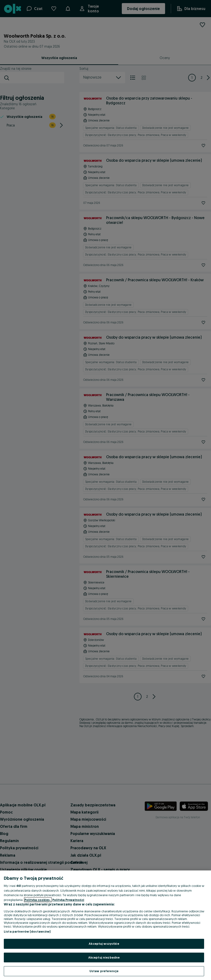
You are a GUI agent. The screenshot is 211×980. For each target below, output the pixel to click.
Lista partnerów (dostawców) (27, 931)
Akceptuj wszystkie (104, 944)
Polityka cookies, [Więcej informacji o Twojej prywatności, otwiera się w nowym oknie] (38, 900)
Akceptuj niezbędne (104, 957)
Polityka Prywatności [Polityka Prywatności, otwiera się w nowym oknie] (68, 900)
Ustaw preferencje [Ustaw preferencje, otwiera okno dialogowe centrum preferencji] (104, 971)
